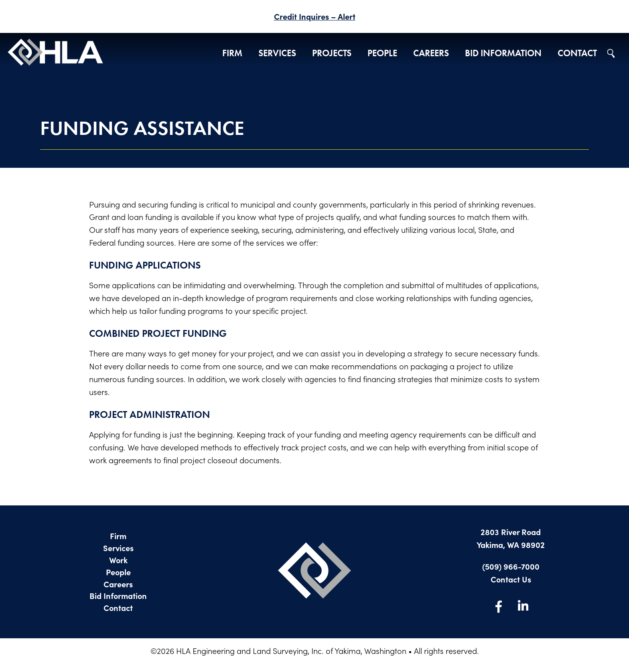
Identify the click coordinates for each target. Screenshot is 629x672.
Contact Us (511, 579)
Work (118, 560)
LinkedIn (523, 606)
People (382, 53)
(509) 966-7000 (511, 566)
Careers (431, 53)
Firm (232, 53)
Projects (332, 53)
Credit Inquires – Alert (315, 16)
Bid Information (503, 53)
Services (277, 53)
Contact (577, 53)
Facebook (499, 606)
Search (611, 53)
